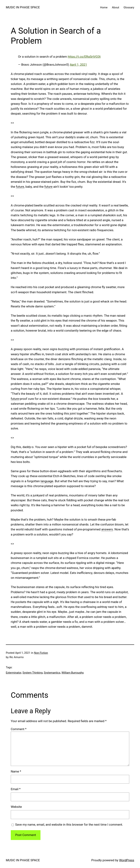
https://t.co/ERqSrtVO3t (84, 57)
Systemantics (52, 673)
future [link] (20, 187)
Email (16, 789)
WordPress (127, 860)
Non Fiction (41, 653)
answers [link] (107, 529)
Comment (19, 729)
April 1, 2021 (78, 65)
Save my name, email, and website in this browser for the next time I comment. (69, 825)
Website (16, 807)
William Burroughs (73, 673)
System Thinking (32, 673)
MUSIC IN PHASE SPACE (23, 7)
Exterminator (14, 673)
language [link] (47, 481)
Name (16, 771)
